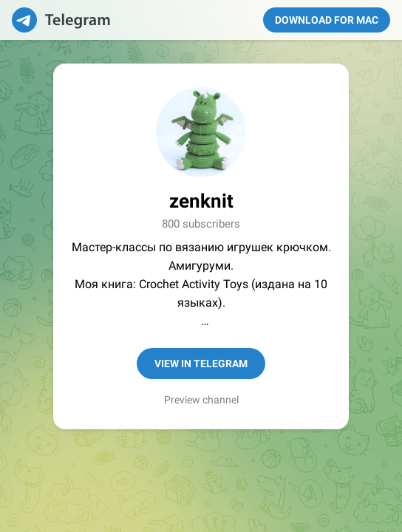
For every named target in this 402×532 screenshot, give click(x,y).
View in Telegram (201, 364)
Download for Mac (327, 20)
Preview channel (201, 400)
